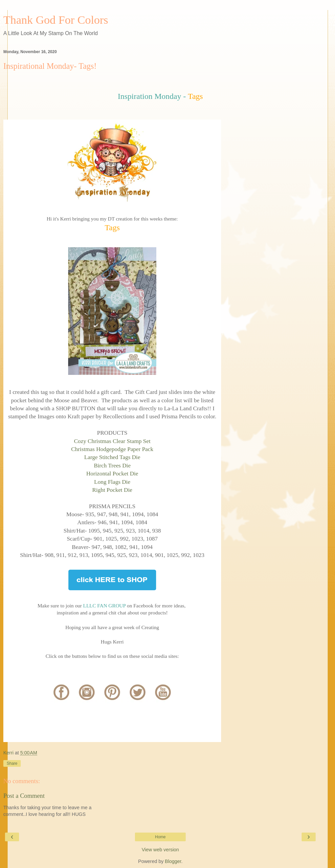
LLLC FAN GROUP (104, 606)
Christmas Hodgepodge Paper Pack (112, 449)
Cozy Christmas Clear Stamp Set (112, 441)
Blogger (173, 861)
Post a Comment (24, 796)
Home (160, 837)
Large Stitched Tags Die (112, 457)
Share (12, 763)
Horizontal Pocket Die (112, 473)
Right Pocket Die (112, 490)
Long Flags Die (112, 482)
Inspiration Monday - (152, 96)
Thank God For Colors (56, 20)
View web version (160, 850)
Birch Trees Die (112, 465)
